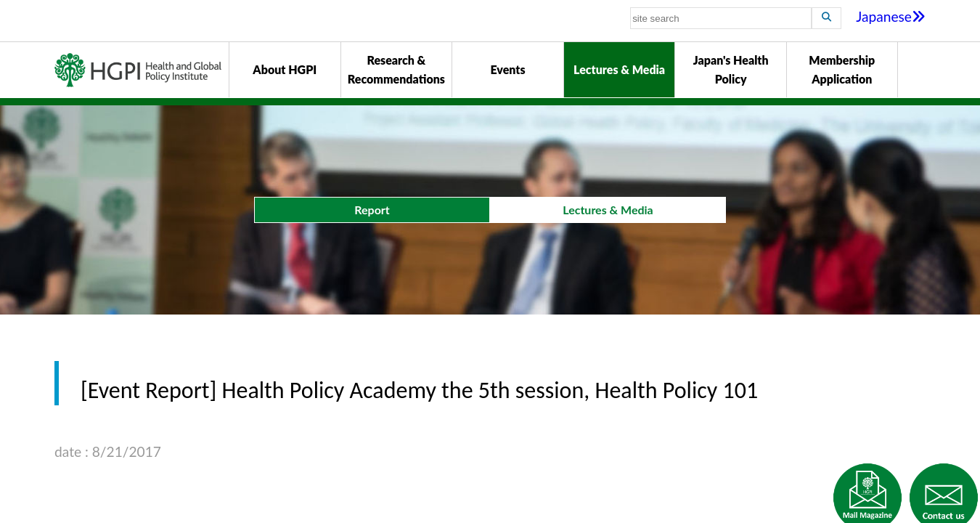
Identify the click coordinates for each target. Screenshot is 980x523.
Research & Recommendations (396, 69)
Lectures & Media (619, 69)
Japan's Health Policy (731, 69)
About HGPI (285, 69)
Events (507, 69)
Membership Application (842, 69)
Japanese (891, 16)
